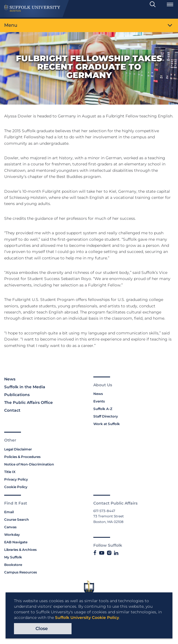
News (10, 379)
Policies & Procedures (22, 457)
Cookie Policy (16, 487)
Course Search (16, 519)
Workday (12, 535)
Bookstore (13, 565)
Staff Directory (106, 416)
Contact (12, 410)
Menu (11, 25)
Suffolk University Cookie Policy (87, 618)
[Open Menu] (170, 4)
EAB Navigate (16, 542)
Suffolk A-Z (103, 409)
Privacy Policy (16, 479)
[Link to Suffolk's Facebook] (95, 553)
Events (99, 401)
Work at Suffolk (107, 424)
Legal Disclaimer (18, 449)
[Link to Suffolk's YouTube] (102, 553)
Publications (17, 395)
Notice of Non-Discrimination (29, 464)
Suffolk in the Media (25, 387)
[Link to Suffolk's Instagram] (109, 553)
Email (9, 512)
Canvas (10, 527)
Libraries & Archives (20, 550)
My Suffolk (13, 557)
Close (42, 629)
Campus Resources (21, 572)
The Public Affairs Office (29, 402)
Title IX (10, 472)
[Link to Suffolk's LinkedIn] (116, 553)
